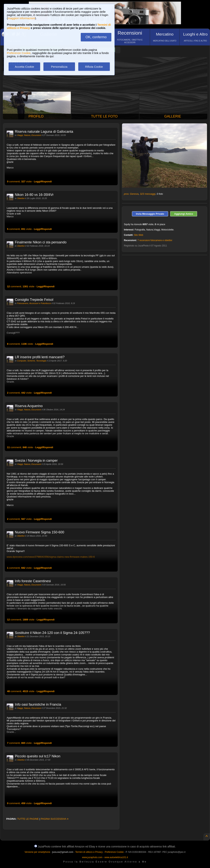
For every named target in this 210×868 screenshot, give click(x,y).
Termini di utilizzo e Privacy (89, 852)
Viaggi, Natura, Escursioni (29, 135)
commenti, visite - (29, 181)
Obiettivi (21, 198)
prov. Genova (131, 194)
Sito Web (138, 235)
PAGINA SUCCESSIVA (55, 819)
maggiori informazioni (21, 18)
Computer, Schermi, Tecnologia (32, 361)
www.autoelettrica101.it (116, 857)
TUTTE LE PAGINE (28, 819)
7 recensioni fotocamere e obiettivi (155, 240)
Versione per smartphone (37, 852)
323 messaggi (148, 194)
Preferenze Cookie (19, 53)
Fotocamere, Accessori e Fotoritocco (34, 303)
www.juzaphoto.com (92, 857)
